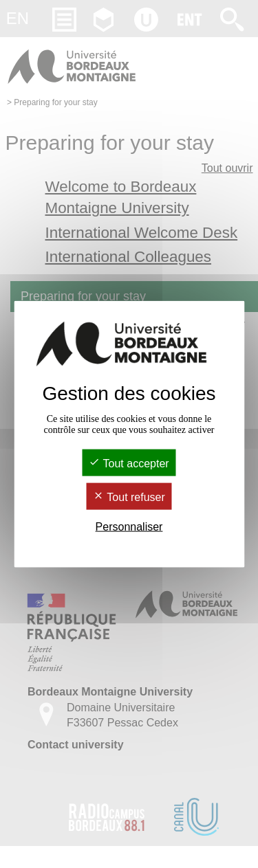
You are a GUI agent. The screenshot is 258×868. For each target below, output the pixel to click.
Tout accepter (129, 463)
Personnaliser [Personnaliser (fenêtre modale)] (129, 527)
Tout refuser (129, 497)
